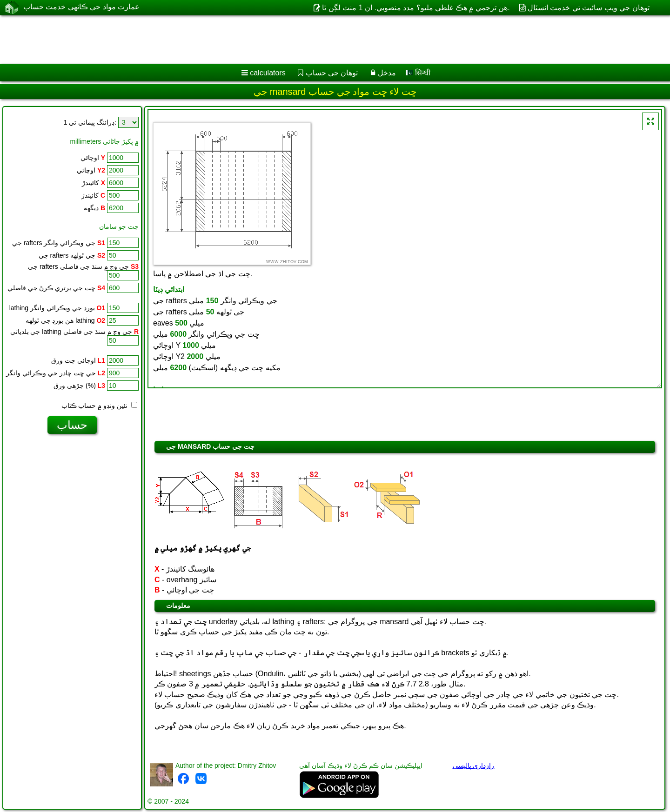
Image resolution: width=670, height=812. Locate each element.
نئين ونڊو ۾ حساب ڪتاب (99, 406)
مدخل (387, 73)
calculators (268, 73)
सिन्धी (418, 73)
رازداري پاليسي (474, 765)
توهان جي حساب (332, 73)
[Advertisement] (282, 40)
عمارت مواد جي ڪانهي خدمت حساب (81, 7)
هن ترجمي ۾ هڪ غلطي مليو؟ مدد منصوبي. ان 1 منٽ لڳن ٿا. (416, 8)
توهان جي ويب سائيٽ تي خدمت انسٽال (589, 8)
